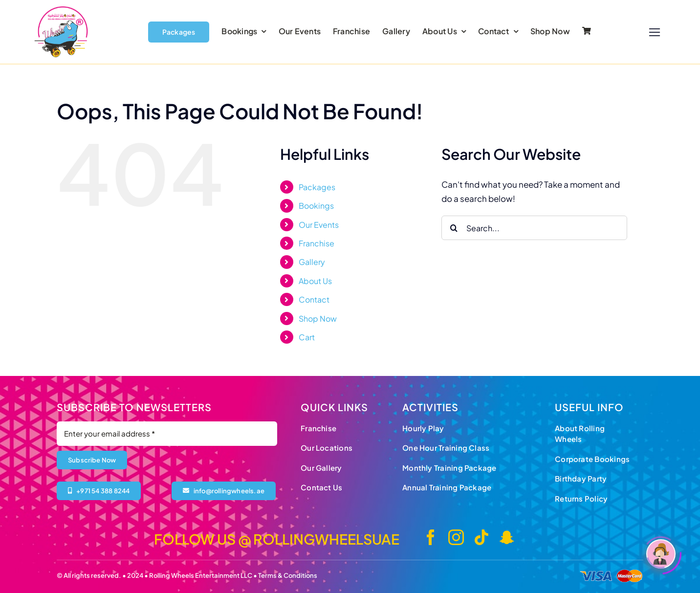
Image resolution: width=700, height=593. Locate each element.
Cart (307, 337)
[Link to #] (655, 33)
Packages (317, 187)
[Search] (454, 228)
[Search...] (534, 228)
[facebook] (431, 537)
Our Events (319, 225)
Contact (314, 299)
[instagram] (456, 537)
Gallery (312, 262)
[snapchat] (507, 537)
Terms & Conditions (288, 575)
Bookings (316, 206)
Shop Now (318, 318)
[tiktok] (481, 537)
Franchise (317, 243)
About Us (315, 281)
